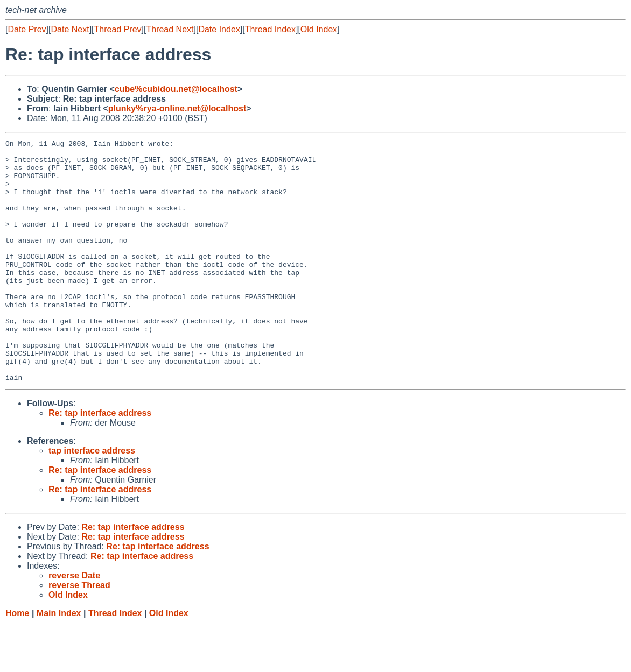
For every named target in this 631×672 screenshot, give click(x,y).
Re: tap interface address (100, 461)
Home (17, 662)
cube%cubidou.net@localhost (176, 89)
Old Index (319, 29)
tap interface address (92, 499)
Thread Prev (118, 29)
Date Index (219, 29)
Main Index (59, 662)
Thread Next (170, 29)
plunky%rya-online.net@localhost (177, 108)
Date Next (70, 29)
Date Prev (27, 29)
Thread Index (270, 29)
